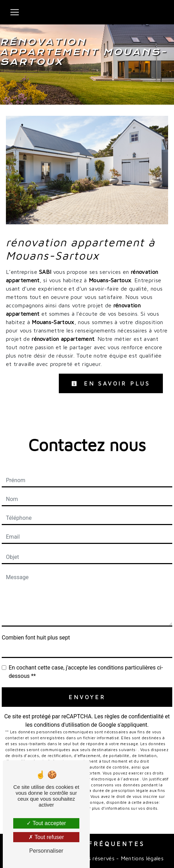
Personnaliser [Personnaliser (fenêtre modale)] (46, 851)
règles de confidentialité (134, 716)
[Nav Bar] (15, 12)
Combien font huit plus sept (36, 638)
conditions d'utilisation (62, 725)
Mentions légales (141, 858)
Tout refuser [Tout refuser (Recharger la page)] (46, 837)
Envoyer (87, 697)
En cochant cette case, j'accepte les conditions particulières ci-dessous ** (86, 672)
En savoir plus (111, 383)
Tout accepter (46, 823)
